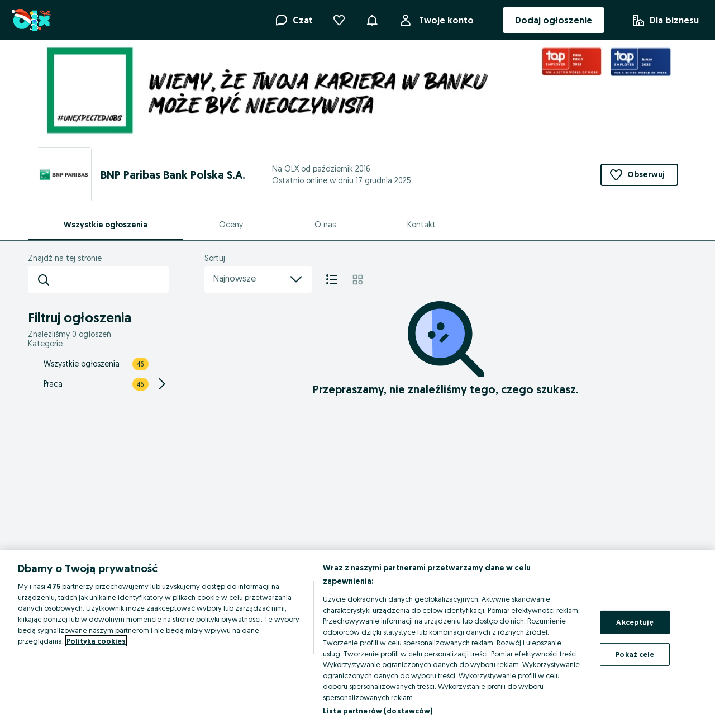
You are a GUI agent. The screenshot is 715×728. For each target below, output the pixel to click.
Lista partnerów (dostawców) (378, 711)
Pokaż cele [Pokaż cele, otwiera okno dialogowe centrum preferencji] (635, 654)
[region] (357, 639)
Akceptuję (635, 622)
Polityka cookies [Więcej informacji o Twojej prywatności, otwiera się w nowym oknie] (96, 641)
